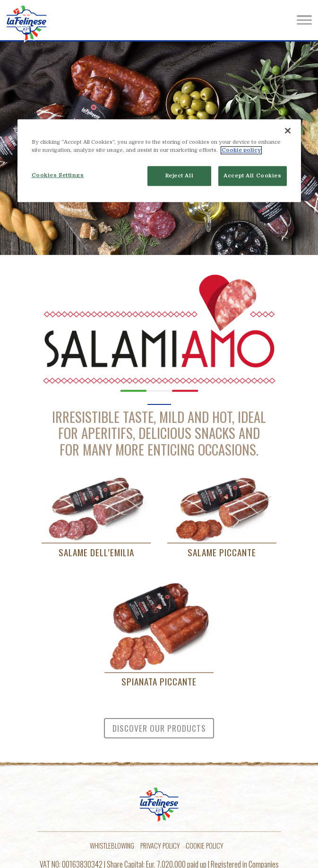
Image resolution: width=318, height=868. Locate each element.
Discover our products (159, 728)
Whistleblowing (112, 846)
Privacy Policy (160, 846)
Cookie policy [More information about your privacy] (241, 151)
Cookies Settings (58, 176)
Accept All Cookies (252, 176)
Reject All (180, 176)
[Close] (288, 131)
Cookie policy (205, 846)
